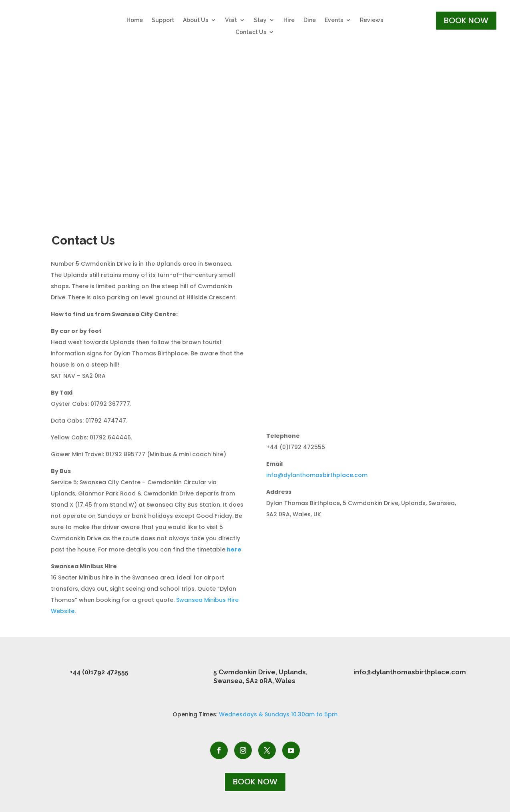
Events (334, 20)
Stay (260, 20)
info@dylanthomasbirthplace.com (318, 475)
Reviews (371, 20)
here (234, 549)
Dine (310, 20)
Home (135, 20)
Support (163, 20)
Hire (289, 20)
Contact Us (251, 32)
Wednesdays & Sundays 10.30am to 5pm (278, 714)
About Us (196, 20)
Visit (231, 20)
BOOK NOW (466, 20)
